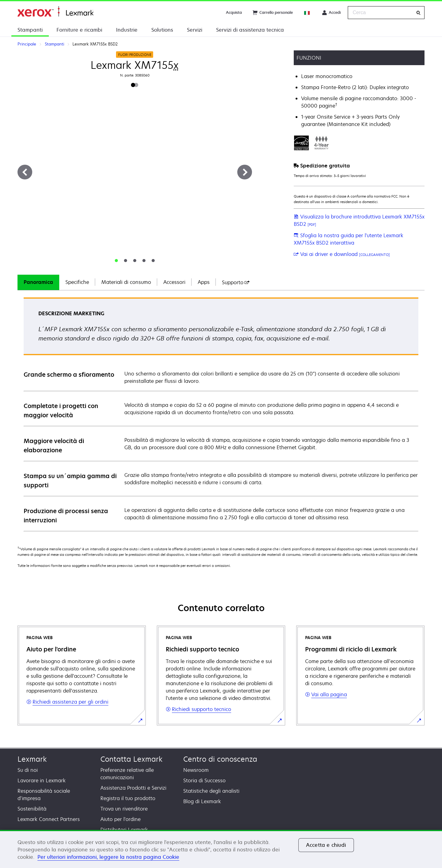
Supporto (236, 282)
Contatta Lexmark (131, 759)
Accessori (174, 282)
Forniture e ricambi (79, 30)
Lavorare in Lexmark (42, 780)
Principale (55, 12)
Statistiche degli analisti (211, 791)
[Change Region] (307, 13)
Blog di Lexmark (202, 801)
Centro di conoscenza (220, 759)
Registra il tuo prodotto (128, 798)
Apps (204, 282)
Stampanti (30, 30)
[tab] (116, 261)
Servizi (195, 30)
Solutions (162, 30)
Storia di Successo (204, 780)
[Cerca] (418, 13)
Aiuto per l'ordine (120, 819)
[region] (221, 849)
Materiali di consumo (126, 282)
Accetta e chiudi (326, 845)
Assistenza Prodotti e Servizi (133, 788)
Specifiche (77, 282)
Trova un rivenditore (124, 809)
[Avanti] (245, 172)
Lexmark (32, 759)
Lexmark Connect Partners (49, 819)
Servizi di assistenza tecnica (250, 30)
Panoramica (38, 282)
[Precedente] (25, 172)
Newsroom (196, 770)
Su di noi (28, 770)
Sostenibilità (32, 809)
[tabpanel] (221, 414)
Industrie (127, 30)
